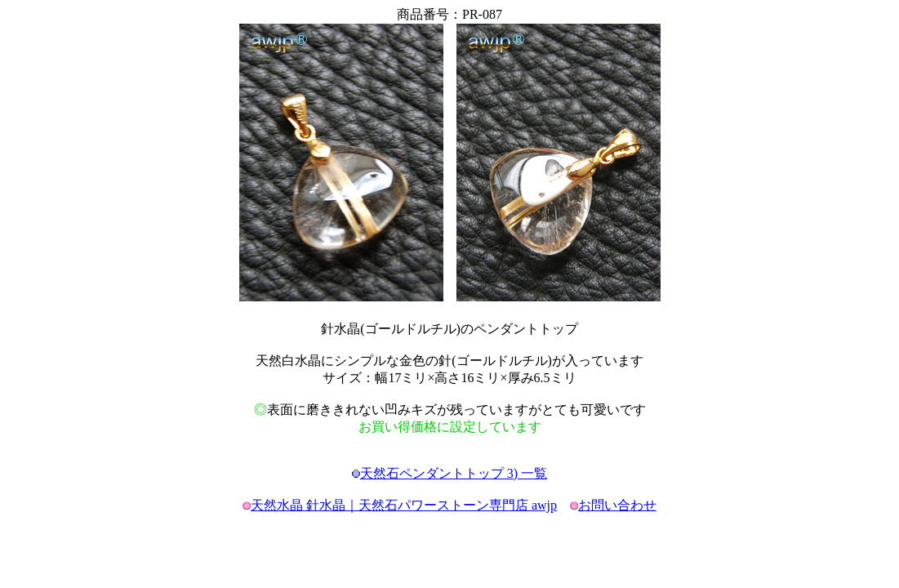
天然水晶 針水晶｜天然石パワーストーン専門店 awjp (404, 505)
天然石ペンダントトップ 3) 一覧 (454, 473)
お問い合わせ (617, 505)
